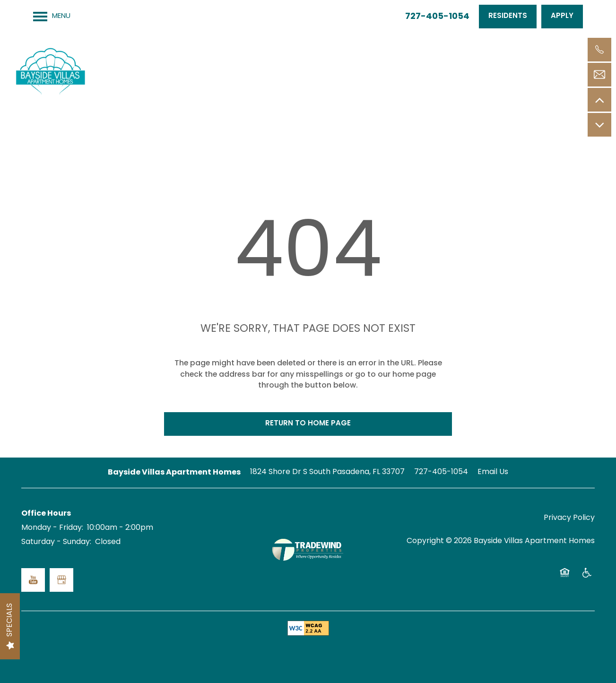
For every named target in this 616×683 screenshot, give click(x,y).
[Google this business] (61, 580)
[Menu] (52, 17)
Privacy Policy (569, 518)
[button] (508, 17)
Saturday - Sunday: (56, 542)
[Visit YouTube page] (33, 580)
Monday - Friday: (52, 528)
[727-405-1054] (599, 50)
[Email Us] (599, 75)
